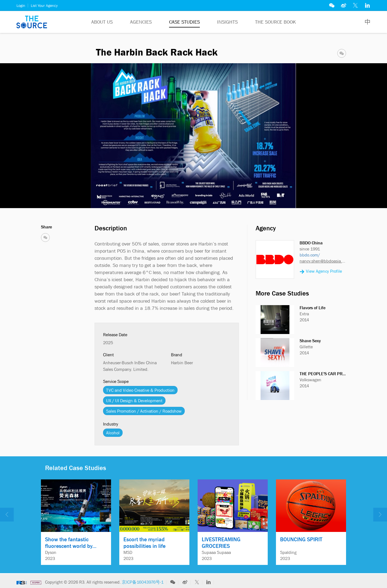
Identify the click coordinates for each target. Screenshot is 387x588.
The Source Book (275, 22)
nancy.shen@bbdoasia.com (323, 261)
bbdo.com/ (310, 255)
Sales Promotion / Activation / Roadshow (144, 411)
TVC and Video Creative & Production (140, 390)
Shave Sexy (310, 341)
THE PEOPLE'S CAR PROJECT (327, 374)
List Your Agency (44, 5)
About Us (102, 22)
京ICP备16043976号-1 (143, 582)
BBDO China (311, 243)
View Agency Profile (321, 272)
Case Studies (184, 22)
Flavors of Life (313, 308)
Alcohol (113, 433)
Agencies (141, 22)
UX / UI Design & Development (134, 401)
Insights (227, 22)
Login (21, 5)
